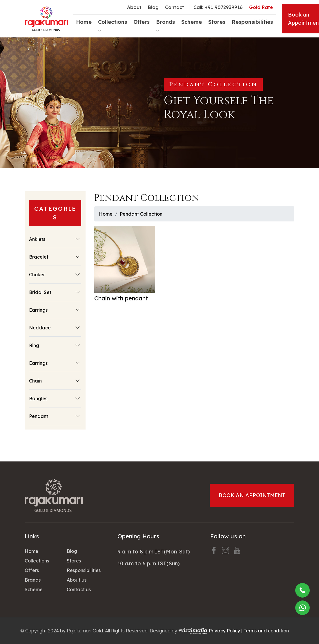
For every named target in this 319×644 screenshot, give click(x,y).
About (134, 7)
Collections (37, 561)
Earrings (38, 310)
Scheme (192, 22)
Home (84, 22)
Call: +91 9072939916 (218, 7)
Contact (175, 7)
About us (77, 580)
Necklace (40, 328)
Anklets (37, 239)
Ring (34, 345)
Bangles (38, 398)
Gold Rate (261, 7)
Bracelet (39, 257)
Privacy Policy (224, 631)
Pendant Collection (141, 214)
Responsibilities (252, 22)
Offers (142, 22)
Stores (217, 22)
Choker (37, 275)
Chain (35, 381)
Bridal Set (40, 292)
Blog (153, 7)
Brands (33, 580)
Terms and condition (266, 631)
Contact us (79, 589)
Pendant (39, 416)
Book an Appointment (252, 495)
